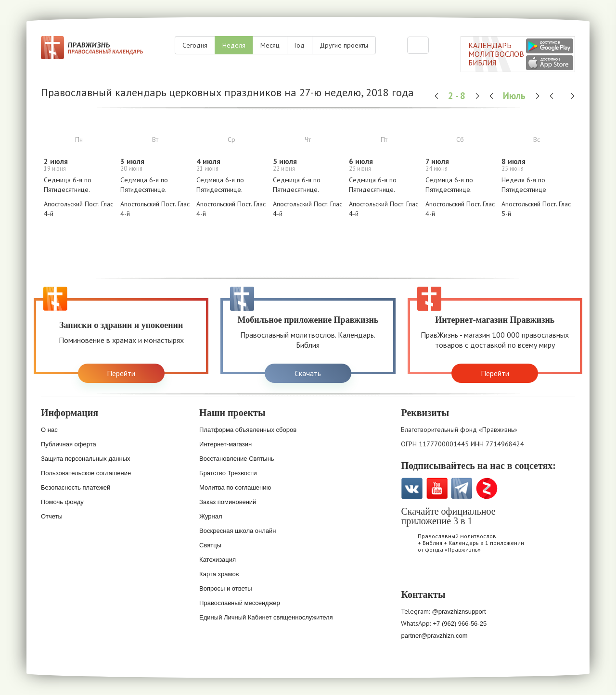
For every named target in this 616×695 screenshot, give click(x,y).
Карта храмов (219, 574)
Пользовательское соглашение (86, 473)
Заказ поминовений (228, 502)
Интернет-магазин (225, 444)
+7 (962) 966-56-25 (460, 624)
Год (300, 45)
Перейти (121, 373)
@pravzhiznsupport (459, 612)
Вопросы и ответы (225, 588)
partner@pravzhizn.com (434, 636)
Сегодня (195, 45)
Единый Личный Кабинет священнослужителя (266, 617)
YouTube (437, 488)
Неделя (234, 45)
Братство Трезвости (228, 473)
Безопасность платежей (76, 487)
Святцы (210, 545)
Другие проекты (344, 45)
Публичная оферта (69, 444)
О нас (49, 430)
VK (412, 488)
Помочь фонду (62, 502)
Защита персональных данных (86, 459)
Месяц (270, 45)
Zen (487, 488)
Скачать (308, 373)
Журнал (211, 516)
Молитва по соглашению (235, 487)
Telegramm (462, 488)
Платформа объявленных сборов (248, 430)
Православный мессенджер (240, 603)
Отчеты (52, 516)
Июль (515, 95)
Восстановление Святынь (237, 459)
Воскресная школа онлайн (237, 531)
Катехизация (218, 560)
